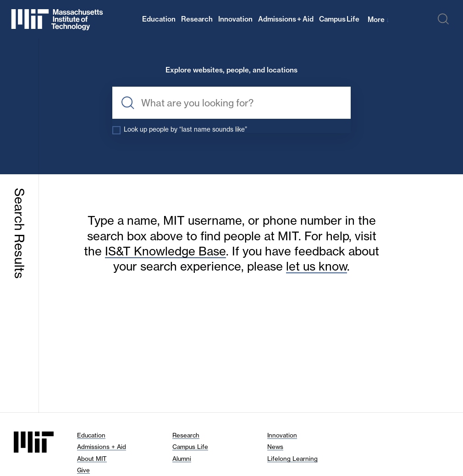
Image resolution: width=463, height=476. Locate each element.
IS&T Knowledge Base (165, 251)
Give (83, 470)
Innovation (235, 19)
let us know (317, 266)
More (378, 19)
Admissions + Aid (286, 19)
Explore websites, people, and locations (231, 70)
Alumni (182, 459)
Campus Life (339, 19)
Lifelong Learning (292, 459)
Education (159, 19)
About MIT (92, 459)
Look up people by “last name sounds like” (185, 129)
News (275, 447)
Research (197, 19)
